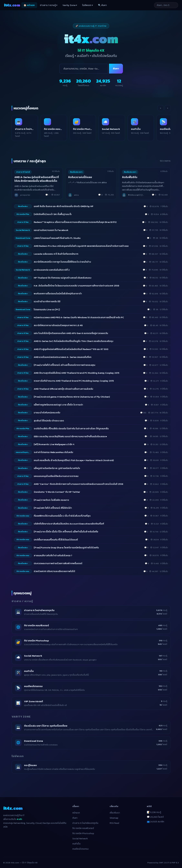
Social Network (80, 836)
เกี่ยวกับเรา (115, 810)
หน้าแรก (76, 810)
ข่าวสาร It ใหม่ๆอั (23, 169)
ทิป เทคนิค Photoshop (83, 831)
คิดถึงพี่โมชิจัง (130, 174)
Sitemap (114, 815)
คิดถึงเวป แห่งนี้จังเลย (80, 174)
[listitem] (28, 126)
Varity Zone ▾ (70, 5)
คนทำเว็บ (76, 841)
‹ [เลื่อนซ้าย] (160, 108)
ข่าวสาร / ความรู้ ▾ (49, 5)
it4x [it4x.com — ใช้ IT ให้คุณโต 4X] (12, 5)
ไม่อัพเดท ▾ (88, 5)
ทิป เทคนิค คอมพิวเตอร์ (83, 826)
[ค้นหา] (83, 69)
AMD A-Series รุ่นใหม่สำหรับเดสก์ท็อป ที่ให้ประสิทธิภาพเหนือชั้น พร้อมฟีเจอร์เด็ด (37, 176)
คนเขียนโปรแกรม (80, 846)
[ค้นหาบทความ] (162, 5)
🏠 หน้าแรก (29, 5)
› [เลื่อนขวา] (168, 108)
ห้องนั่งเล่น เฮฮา (76, 169)
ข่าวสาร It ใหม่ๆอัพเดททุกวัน (85, 820)
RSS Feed (114, 820)
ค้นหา (116, 68)
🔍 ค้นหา (102, 5)
